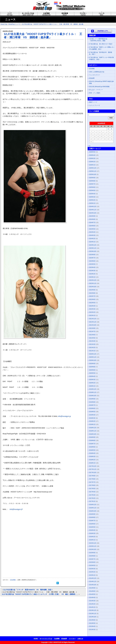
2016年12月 (93, 505)
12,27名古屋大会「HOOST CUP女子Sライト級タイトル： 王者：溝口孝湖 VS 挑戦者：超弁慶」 (53, 24)
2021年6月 (92, 335)
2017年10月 (93, 473)
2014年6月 (92, 591)
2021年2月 (92, 348)
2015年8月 (92, 556)
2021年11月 (93, 322)
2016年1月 (92, 540)
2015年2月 (92, 572)
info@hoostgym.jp (64, 416)
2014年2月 (92, 604)
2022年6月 (92, 299)
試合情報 (13, 580)
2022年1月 (92, 315)
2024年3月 (92, 235)
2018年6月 (92, 447)
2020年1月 (92, 386)
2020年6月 (92, 370)
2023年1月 (92, 277)
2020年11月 (93, 357)
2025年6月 (92, 187)
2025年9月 (92, 178)
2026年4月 (92, 155)
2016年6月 (92, 524)
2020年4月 (92, 376)
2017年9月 (92, 476)
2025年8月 (92, 181)
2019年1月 (92, 424)
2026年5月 (92, 152)
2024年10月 (93, 213)
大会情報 (57, 639)
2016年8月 (92, 517)
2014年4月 (92, 598)
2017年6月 (92, 485)
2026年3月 (92, 158)
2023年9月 (92, 255)
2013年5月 (92, 623)
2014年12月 (93, 578)
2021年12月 (93, 319)
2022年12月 (93, 280)
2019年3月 (92, 418)
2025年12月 (93, 168)
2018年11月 (93, 431)
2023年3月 (92, 271)
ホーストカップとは (46, 639)
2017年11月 (93, 469)
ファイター (72, 639)
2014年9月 (92, 588)
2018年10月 (93, 434)
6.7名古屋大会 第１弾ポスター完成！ (101, 44)
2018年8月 (92, 440)
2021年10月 (93, 325)
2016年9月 (92, 514)
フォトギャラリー (95, 75)
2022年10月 (93, 287)
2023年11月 (93, 248)
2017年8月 (92, 479)
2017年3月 (92, 495)
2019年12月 (93, 389)
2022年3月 (92, 309)
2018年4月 (92, 453)
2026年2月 (92, 162)
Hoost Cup (4, 24)
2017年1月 (92, 501)
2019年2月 (92, 421)
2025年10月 (93, 174)
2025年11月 (93, 171)
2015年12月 (93, 543)
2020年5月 (92, 373)
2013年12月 (93, 610)
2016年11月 (93, 508)
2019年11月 (93, 392)
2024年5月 (92, 229)
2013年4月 (92, 626)
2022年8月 (92, 293)
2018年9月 (92, 437)
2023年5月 (92, 264)
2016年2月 (92, 537)
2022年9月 (92, 290)
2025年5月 (92, 190)
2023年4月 (92, 267)
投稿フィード (93, 102)
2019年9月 (92, 399)
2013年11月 (93, 614)
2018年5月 (92, 450)
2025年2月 (92, 200)
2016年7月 (92, 521)
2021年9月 (92, 328)
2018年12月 (93, 428)
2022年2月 (92, 312)
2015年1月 (92, 575)
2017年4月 (92, 492)
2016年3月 (92, 533)
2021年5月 (92, 338)
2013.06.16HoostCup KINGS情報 (99, 87)
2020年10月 (93, 360)
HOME (36, 639)
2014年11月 (93, 582)
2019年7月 (92, 405)
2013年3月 (92, 630)
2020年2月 (92, 383)
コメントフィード (95, 105)
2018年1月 (92, 463)
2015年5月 (92, 565)
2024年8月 (92, 219)
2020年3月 (92, 380)
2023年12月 (93, 245)
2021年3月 (92, 344)
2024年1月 (92, 242)
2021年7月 (92, 332)
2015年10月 (93, 549)
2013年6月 (92, 620)
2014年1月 (92, 607)
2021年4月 (92, 341)
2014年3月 (92, 601)
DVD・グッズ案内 (95, 93)
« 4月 (89, 146)
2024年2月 (92, 239)
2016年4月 (92, 530)
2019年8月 (92, 402)
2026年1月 (92, 165)
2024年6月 (92, 226)
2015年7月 (92, 559)
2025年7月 (92, 184)
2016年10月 (93, 511)
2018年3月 (92, 457)
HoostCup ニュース (15, 24)
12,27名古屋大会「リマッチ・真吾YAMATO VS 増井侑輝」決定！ (28, 590)
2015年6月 (92, 562)
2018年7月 (92, 444)
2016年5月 (92, 527)
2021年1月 (92, 351)
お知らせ (80, 639)
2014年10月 (93, 585)
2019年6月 (92, 408)
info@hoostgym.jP (16, 509)
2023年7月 (92, 258)
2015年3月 (92, 569)
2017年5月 (92, 489)
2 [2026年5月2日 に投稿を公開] (112, 129)
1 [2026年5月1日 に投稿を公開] (108, 129)
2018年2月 (92, 460)
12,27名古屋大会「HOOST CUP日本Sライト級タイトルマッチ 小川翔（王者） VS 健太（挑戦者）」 (40, 594)
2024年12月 (93, 207)
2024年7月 (92, 223)
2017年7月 (92, 482)
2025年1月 (92, 203)
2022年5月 (92, 303)
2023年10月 (93, 251)
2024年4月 (92, 232)
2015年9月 (92, 553)
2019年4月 (92, 415)
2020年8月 (92, 367)
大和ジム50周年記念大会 (97, 72)
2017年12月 (93, 466)
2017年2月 (92, 498)
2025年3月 (92, 197)
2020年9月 (92, 364)
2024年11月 (93, 210)
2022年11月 (93, 283)
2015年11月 (93, 546)
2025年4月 (92, 194)
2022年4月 (92, 306)
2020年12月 (93, 354)
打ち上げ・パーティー (96, 90)
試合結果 (92, 78)
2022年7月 (92, 296)
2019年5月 (92, 412)
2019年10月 (93, 396)
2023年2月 (92, 274)
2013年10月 (93, 617)
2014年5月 (92, 594)
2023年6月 (92, 261)
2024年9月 (92, 216)
